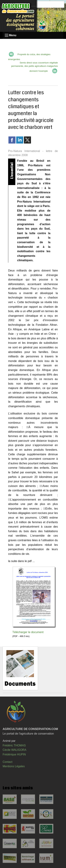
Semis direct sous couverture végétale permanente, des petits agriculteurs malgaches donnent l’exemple (34, 67)
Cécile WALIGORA (15, 750)
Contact (7, 762)
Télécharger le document (28, 632)
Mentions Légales (14, 766)
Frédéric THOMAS (14, 745)
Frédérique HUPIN (14, 754)
